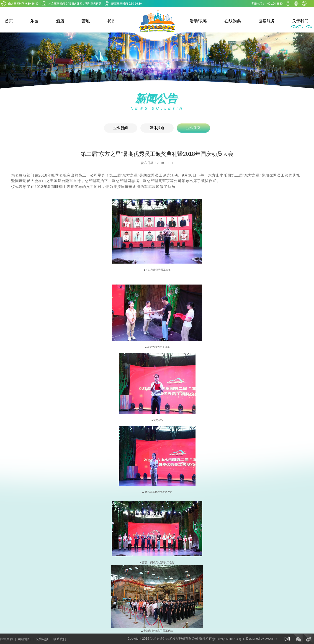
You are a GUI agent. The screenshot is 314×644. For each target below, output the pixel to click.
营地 (86, 21)
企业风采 (193, 128)
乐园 (34, 21)
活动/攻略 (198, 21)
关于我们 (300, 21)
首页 (9, 21)
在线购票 (233, 21)
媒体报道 (157, 128)
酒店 (60, 21)
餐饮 (111, 21)
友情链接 (42, 639)
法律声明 (6, 639)
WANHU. (271, 639)
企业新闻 (121, 128)
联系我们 (60, 639)
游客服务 (267, 21)
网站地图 (24, 639)
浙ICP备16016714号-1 (228, 639)
